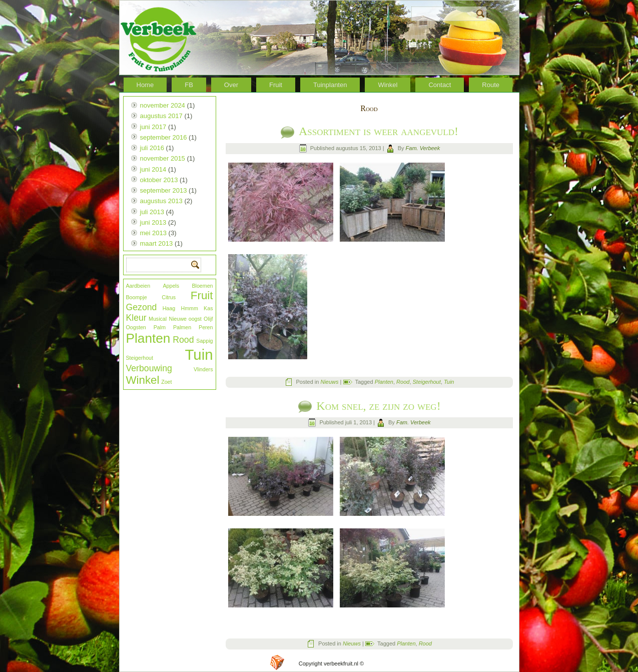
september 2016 (164, 137)
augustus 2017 (161, 116)
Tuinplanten (330, 85)
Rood (183, 340)
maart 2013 (157, 243)
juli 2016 (152, 148)
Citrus (169, 297)
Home (145, 85)
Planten (148, 338)
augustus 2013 (161, 201)
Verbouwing (149, 368)
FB (189, 85)
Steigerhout (140, 358)
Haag (169, 308)
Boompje (137, 297)
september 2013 (164, 190)
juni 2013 (153, 222)
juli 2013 (152, 212)
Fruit (276, 85)
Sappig (204, 341)
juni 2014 (153, 169)
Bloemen (202, 286)
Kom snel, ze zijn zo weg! (378, 406)
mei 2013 (153, 233)
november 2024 (163, 105)
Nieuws (329, 382)
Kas (208, 308)
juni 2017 (153, 127)
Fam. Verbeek (423, 148)
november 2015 (163, 158)
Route (491, 85)
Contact (440, 85)
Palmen (182, 327)
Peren (206, 327)
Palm (160, 327)
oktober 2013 (159, 180)
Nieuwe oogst (185, 319)
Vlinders (203, 369)
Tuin (199, 355)
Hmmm (189, 308)
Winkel (388, 85)
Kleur (136, 318)
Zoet (166, 382)
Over (231, 85)
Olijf (208, 319)
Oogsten (136, 327)
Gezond (142, 307)
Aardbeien (138, 286)
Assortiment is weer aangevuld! (379, 131)
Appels (171, 286)
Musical (158, 319)
